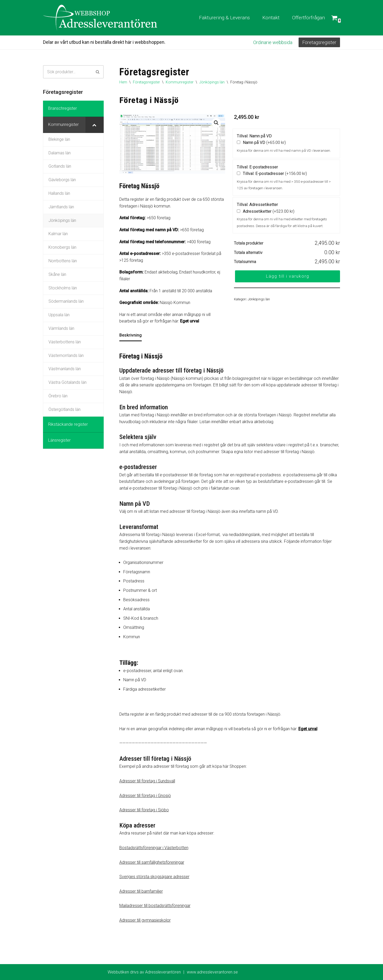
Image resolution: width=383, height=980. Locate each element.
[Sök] (67, 72)
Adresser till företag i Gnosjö (145, 796)
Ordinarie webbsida (273, 42)
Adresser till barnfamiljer (141, 891)
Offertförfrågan (308, 18)
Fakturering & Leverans (224, 18)
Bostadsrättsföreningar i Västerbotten (154, 848)
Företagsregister (319, 42)
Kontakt (271, 18)
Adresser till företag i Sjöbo (144, 810)
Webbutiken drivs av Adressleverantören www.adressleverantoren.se (173, 972)
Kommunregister (180, 82)
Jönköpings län (212, 82)
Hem (123, 82)
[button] (216, 123)
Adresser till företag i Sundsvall (147, 781)
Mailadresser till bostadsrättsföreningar (155, 906)
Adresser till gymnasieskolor (145, 920)
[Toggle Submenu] (95, 125)
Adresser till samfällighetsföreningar (152, 862)
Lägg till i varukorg (288, 276)
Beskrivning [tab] (131, 335)
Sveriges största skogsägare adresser (154, 877)
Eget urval (190, 321)
